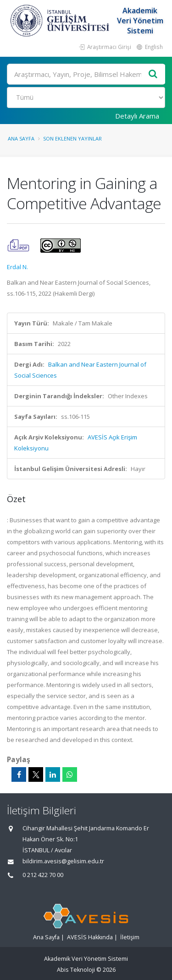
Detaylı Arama (137, 116)
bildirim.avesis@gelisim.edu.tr (63, 861)
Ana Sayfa (21, 138)
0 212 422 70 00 (43, 875)
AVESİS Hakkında (90, 937)
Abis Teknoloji (76, 970)
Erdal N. (17, 267)
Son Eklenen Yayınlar (72, 138)
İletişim (130, 937)
